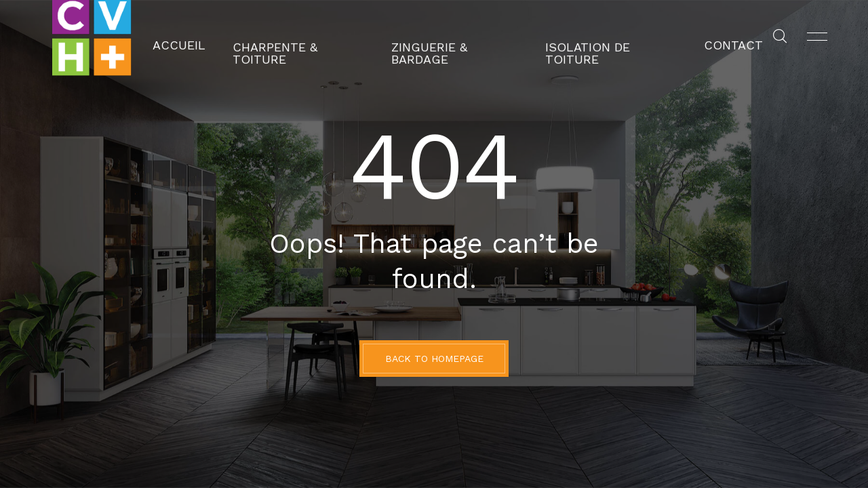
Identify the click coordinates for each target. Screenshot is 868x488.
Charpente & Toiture (319, 37)
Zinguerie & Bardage (455, 37)
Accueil (216, 37)
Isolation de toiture (591, 37)
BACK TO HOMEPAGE (434, 359)
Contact (696, 37)
